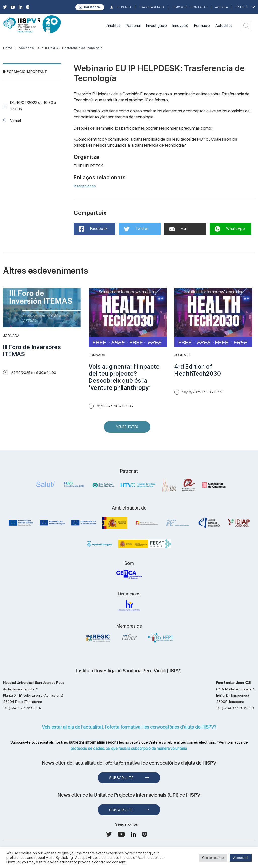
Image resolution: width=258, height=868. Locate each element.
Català (242, 7)
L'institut (113, 26)
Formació (202, 26)
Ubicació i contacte (190, 7)
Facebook (93, 229)
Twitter (136, 229)
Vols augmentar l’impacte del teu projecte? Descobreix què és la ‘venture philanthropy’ (124, 377)
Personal (133, 26)
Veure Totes (128, 429)
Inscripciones (85, 186)
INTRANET (123, 7)
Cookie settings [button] (213, 858)
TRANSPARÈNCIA (152, 7)
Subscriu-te (121, 778)
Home (8, 48)
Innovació (180, 26)
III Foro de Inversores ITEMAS (32, 351)
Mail (179, 229)
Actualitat (224, 26)
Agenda (222, 7)
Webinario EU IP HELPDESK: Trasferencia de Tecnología (60, 48)
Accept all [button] (241, 858)
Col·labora (92, 7)
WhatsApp (230, 229)
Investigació (156, 26)
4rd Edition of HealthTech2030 (198, 370)
